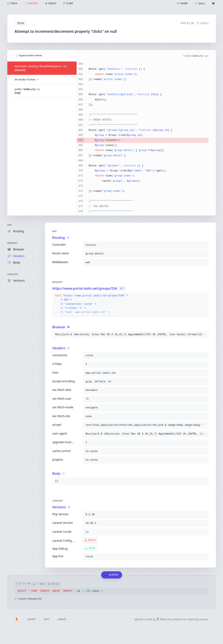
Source (32, 619)
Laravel (62, 619)
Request (13, 243)
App (10, 225)
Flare (161, 619)
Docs (47, 619)
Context (13, 274)
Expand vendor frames (29, 55)
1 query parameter (28, 599)
